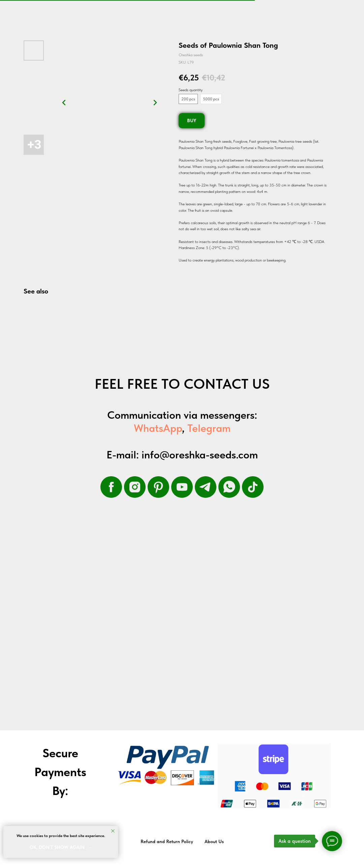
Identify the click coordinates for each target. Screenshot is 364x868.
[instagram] (135, 487)
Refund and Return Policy (167, 841)
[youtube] (182, 487)
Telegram (209, 428)
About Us (214, 841)
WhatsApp (158, 428)
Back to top (343, 842)
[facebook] (111, 487)
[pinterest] (158, 487)
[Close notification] (113, 831)
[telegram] (206, 487)
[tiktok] (253, 487)
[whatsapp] (229, 487)
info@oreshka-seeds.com (200, 455)
